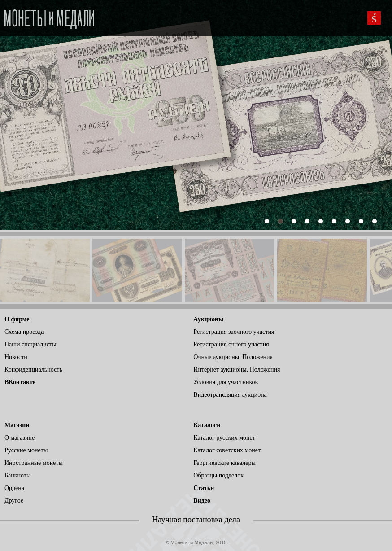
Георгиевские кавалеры (224, 463)
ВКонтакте (20, 382)
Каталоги (207, 425)
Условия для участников (226, 382)
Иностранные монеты (34, 463)
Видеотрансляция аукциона (230, 395)
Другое (14, 501)
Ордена (14, 488)
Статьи (204, 488)
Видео (202, 501)
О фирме (17, 319)
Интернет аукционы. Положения (237, 370)
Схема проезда (24, 332)
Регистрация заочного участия (234, 332)
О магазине (20, 438)
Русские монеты (26, 450)
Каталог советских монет (227, 450)
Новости (16, 357)
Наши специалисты (30, 344)
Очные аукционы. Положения (233, 357)
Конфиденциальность (33, 370)
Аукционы (208, 319)
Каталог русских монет (224, 438)
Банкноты (17, 475)
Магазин (17, 425)
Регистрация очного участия (231, 344)
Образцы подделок (218, 475)
